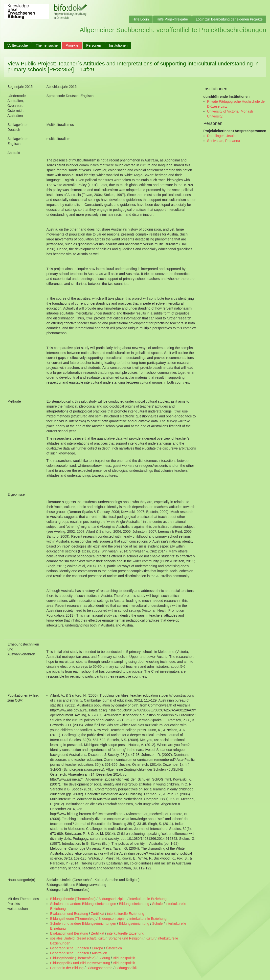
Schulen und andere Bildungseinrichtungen (83, 904)
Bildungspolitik (124, 958)
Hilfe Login (141, 19)
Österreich (114, 948)
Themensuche (47, 45)
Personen (94, 45)
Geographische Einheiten (70, 948)
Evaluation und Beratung (69, 914)
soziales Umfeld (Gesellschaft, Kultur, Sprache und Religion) (96, 938)
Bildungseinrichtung (134, 904)
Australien (99, 953)
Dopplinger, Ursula (221, 136)
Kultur (150, 938)
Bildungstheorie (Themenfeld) (73, 899)
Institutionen (118, 45)
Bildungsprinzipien (112, 899)
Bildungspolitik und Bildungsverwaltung (80, 963)
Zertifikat (98, 914)
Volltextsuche (18, 45)
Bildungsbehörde (100, 968)
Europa (98, 948)
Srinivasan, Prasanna (224, 141)
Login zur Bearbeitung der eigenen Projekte (229, 19)
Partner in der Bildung (67, 968)
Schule (157, 904)
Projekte (72, 45)
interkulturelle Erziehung (148, 899)
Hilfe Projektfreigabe (172, 19)
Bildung (104, 958)
